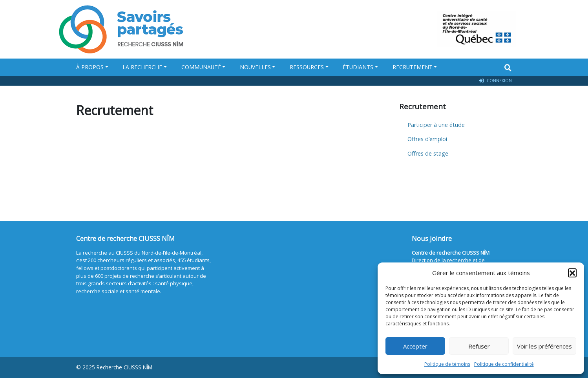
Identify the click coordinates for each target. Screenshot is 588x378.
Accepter (415, 346)
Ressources (307, 67)
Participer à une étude (436, 125)
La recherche (142, 67)
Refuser (479, 346)
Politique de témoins (447, 364)
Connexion (495, 81)
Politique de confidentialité (504, 364)
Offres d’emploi (427, 139)
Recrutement (413, 67)
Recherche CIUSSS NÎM (124, 367)
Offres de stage (428, 153)
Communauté (201, 67)
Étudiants (358, 67)
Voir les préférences (544, 346)
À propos (90, 67)
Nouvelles (255, 67)
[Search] (508, 68)
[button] (572, 273)
